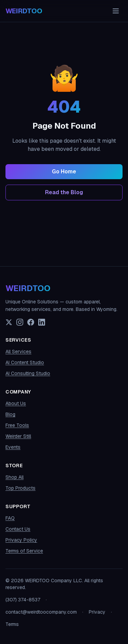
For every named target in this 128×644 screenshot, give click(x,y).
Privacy (97, 612)
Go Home (64, 171)
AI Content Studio (25, 362)
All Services (18, 352)
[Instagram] (20, 322)
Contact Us (18, 529)
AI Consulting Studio (28, 373)
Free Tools (17, 425)
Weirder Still (18, 436)
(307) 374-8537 (23, 600)
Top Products (20, 488)
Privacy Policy (21, 540)
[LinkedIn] (42, 322)
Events (13, 447)
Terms (12, 624)
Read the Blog (64, 192)
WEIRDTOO (28, 288)
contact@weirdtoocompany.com (41, 612)
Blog (10, 414)
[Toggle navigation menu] (116, 11)
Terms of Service (24, 551)
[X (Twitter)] (9, 322)
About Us (16, 403)
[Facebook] (31, 322)
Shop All (15, 477)
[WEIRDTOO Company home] (24, 11)
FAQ (10, 518)
